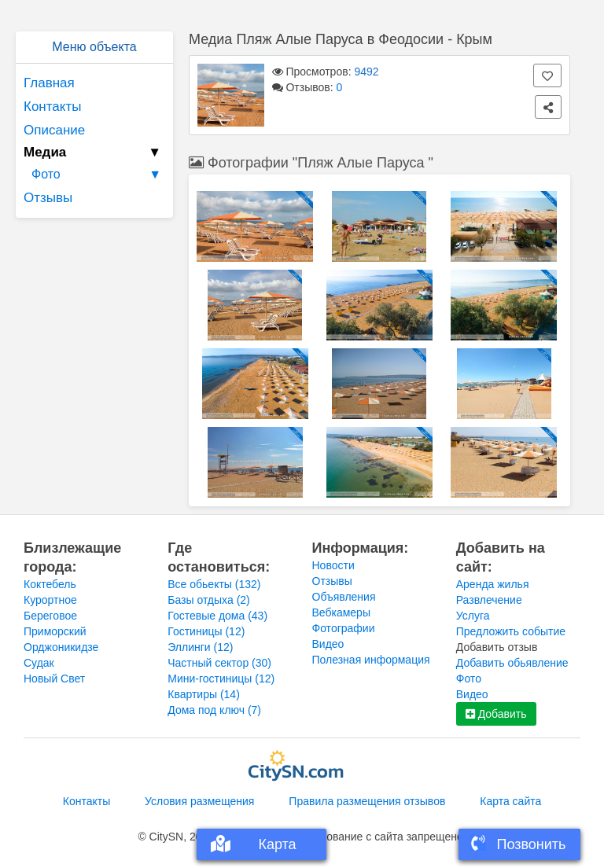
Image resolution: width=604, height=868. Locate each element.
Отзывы (48, 198)
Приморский (55, 631)
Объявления (344, 597)
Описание (54, 130)
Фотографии (344, 628)
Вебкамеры (341, 612)
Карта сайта (510, 801)
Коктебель (50, 584)
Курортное (50, 600)
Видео (328, 644)
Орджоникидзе (61, 647)
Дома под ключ (214, 710)
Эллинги (200, 647)
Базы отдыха (209, 600)
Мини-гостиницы (221, 679)
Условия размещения (199, 801)
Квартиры (204, 694)
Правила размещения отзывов (367, 801)
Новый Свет (54, 679)
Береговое (50, 616)
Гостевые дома (217, 616)
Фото (98, 175)
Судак (39, 663)
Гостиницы (206, 631)
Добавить (496, 714)
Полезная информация (371, 660)
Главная (49, 83)
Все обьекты (214, 584)
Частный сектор (219, 663)
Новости (333, 565)
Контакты (52, 107)
